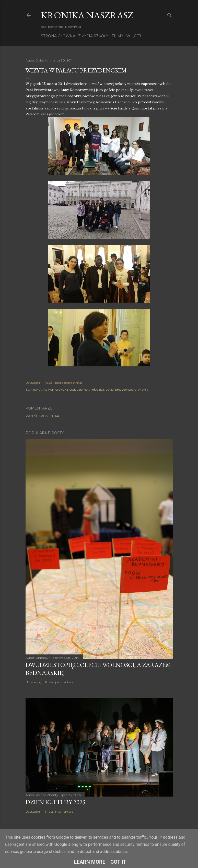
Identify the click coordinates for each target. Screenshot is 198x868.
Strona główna (58, 36)
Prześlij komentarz (43, 416)
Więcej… (135, 36)
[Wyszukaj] (170, 14)
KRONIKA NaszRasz (87, 15)
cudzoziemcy (79, 389)
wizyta (143, 389)
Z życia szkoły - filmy (101, 36)
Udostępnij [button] (33, 383)
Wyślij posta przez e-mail (64, 383)
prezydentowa (126, 389)
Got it (118, 862)
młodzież (97, 389)
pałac (109, 389)
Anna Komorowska (54, 389)
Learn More (90, 862)
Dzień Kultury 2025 (56, 802)
